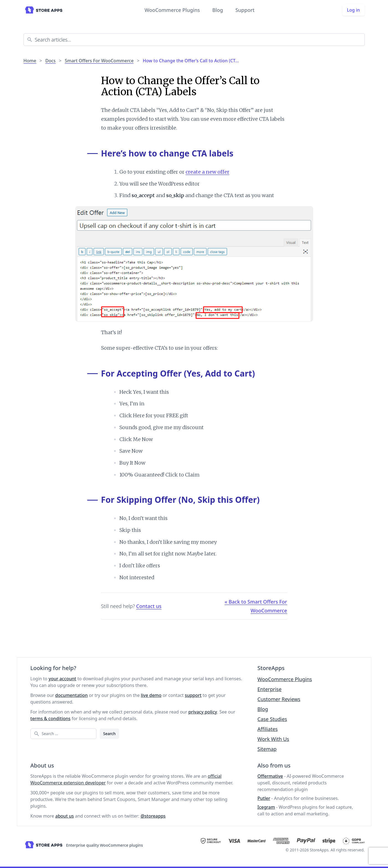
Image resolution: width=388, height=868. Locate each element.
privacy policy (203, 712)
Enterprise (270, 689)
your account (62, 679)
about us (65, 816)
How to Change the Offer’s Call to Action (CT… (191, 61)
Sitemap (267, 749)
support (193, 695)
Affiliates (268, 729)
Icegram (266, 807)
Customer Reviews (279, 699)
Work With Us (273, 739)
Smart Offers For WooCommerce (99, 61)
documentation (71, 695)
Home (30, 61)
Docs (51, 61)
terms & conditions (51, 718)
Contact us (149, 606)
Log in (354, 10)
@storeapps (153, 816)
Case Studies (272, 719)
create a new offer (207, 172)
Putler (264, 798)
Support (245, 10)
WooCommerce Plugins (172, 10)
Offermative (270, 776)
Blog (218, 10)
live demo (151, 695)
